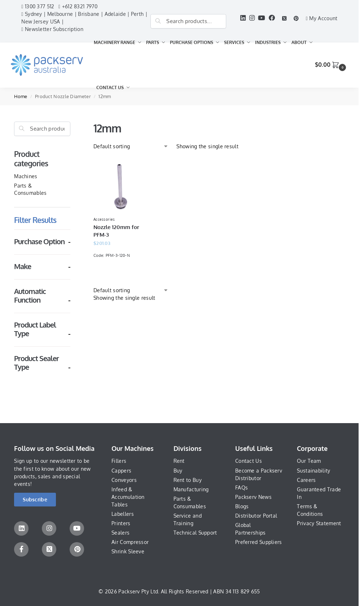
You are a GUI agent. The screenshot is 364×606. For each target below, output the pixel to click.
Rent (179, 461)
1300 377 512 (38, 6)
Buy (178, 471)
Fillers (119, 461)
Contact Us (249, 461)
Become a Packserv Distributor (259, 474)
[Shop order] (131, 146)
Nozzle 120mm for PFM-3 (116, 231)
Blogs (242, 506)
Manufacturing (191, 489)
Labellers (123, 514)
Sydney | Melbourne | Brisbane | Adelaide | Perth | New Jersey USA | (84, 18)
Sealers (120, 533)
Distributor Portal (256, 516)
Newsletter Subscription (52, 29)
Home (21, 96)
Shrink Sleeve (128, 551)
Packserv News (253, 497)
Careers (306, 480)
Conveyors (124, 480)
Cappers (121, 471)
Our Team (309, 461)
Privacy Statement (319, 523)
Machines (26, 176)
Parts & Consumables (190, 502)
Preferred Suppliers (259, 542)
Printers (121, 523)
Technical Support (195, 533)
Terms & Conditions (310, 510)
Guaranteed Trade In (319, 493)
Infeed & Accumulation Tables (128, 497)
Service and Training (188, 519)
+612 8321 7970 (78, 6)
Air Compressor (130, 542)
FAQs (242, 488)
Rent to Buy (188, 480)
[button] (331, 65)
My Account (322, 18)
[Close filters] (73, 125)
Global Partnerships (251, 529)
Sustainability (313, 471)
